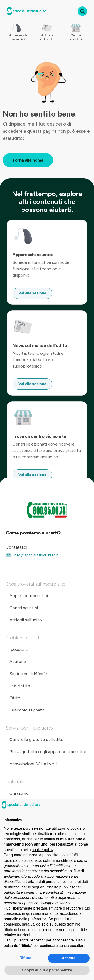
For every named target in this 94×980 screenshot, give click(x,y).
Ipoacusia (19, 649)
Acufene (18, 661)
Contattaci (16, 547)
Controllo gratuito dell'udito (36, 740)
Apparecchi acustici (29, 596)
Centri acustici (24, 608)
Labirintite (20, 686)
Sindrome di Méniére (30, 674)
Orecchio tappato (27, 710)
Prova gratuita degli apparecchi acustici (48, 752)
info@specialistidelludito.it (32, 555)
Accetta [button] (69, 958)
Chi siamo (19, 793)
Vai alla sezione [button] (32, 293)
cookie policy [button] (42, 850)
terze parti (12, 860)
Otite (15, 698)
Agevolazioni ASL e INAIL (34, 764)
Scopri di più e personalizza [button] (47, 970)
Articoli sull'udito (26, 620)
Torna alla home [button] (28, 160)
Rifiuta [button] (25, 958)
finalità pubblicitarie (63, 887)
